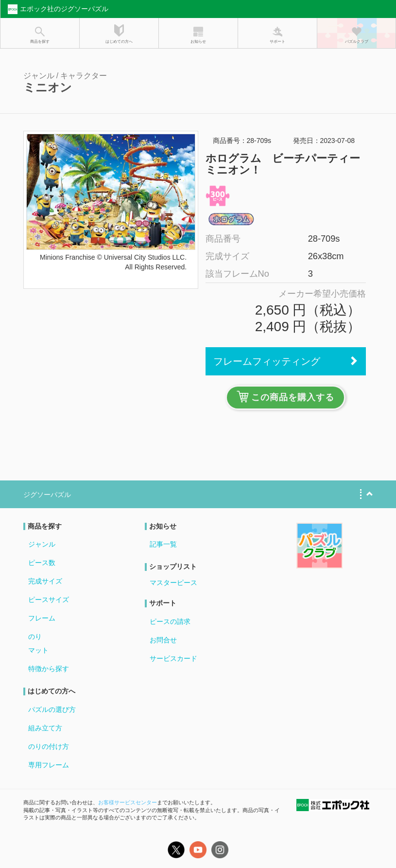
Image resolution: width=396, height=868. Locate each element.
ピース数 (42, 563)
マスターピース (173, 583)
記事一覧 (163, 544)
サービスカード (173, 658)
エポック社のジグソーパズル (57, 9)
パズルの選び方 (52, 709)
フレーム (42, 618)
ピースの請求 (170, 621)
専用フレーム (49, 765)
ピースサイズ (49, 600)
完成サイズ (45, 581)
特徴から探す (49, 669)
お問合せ (163, 640)
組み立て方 (45, 728)
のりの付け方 (49, 746)
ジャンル (42, 544)
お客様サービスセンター (128, 802)
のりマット (38, 643)
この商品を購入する (285, 397)
